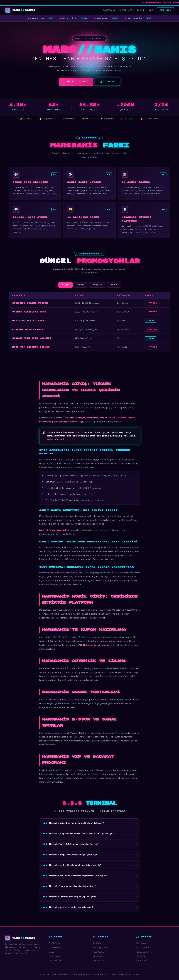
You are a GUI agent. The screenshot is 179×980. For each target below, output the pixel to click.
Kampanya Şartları (144, 952)
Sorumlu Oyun (142, 956)
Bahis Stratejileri (56, 961)
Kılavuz (141, 10)
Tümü (65, 285)
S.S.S (151, 10)
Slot (114, 285)
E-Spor (52, 952)
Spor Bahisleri (55, 943)
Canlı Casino (98, 943)
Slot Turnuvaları (99, 961)
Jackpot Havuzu (99, 956)
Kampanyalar (126, 10)
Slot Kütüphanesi (100, 948)
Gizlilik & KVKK (142, 961)
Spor (81, 285)
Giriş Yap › (165, 10)
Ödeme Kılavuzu (143, 948)
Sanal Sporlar (54, 956)
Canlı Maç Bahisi (56, 948)
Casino (97, 285)
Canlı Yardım (141, 943)
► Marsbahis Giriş (76, 82)
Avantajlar (109, 10)
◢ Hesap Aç (108, 82)
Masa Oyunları (98, 952)
